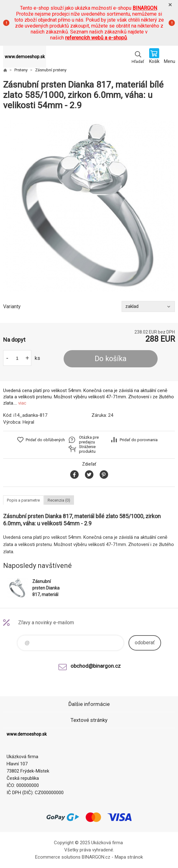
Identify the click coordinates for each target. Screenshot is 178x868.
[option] (89, 206)
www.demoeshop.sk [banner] (25, 57)
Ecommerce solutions (58, 857)
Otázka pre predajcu (89, 440)
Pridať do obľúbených (45, 440)
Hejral (28, 422)
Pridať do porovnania (139, 440)
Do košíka (111, 359)
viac (22, 403)
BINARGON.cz (96, 857)
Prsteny (21, 70)
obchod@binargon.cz (96, 666)
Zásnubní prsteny (51, 70)
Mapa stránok (129, 857)
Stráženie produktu (87, 449)
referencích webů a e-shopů (96, 38)
